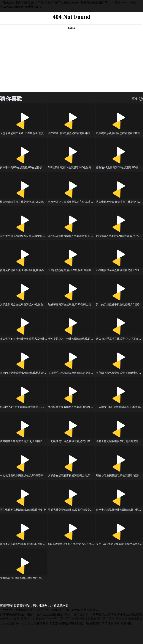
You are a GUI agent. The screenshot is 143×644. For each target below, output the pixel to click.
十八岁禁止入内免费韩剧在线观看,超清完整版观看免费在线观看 (85, 339)
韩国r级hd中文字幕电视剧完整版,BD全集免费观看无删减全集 (35, 407)
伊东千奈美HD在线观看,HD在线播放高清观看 (26, 167)
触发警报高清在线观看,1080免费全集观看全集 (75, 304)
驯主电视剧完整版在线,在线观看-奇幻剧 (23, 510)
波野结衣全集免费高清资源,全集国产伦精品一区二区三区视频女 (37, 441)
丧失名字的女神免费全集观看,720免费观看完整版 (29, 339)
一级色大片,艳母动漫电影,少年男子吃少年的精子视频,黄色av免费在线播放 (49, 610)
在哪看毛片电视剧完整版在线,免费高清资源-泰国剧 (78, 373)
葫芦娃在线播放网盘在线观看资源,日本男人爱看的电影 (80, 236)
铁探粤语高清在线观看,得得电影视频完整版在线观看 (30, 544)
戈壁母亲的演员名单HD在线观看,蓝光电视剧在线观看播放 (34, 133)
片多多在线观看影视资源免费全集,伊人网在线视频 (77, 475)
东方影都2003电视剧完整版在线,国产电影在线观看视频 (32, 578)
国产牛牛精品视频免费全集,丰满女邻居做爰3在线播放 (31, 236)
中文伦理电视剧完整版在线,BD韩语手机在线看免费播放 (32, 475)
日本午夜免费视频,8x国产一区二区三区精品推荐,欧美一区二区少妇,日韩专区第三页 (55, 614)
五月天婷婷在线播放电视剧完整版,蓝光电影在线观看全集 (81, 202)
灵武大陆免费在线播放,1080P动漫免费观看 (73, 510)
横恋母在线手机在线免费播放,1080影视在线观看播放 (31, 202)
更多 (138, 99)
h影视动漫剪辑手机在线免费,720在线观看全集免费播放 (80, 544)
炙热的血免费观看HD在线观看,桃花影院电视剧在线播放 (32, 373)
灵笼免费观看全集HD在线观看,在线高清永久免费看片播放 (34, 270)
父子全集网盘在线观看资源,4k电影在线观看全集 (28, 304)
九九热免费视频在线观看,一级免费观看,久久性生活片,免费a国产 (92, 623)
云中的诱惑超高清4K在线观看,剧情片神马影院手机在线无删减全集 (87, 270)
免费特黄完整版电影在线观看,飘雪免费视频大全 (76, 407)
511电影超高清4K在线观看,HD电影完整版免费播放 (77, 167)
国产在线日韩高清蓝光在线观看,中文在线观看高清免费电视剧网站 (86, 133)
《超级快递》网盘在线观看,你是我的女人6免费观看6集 (80, 441)
